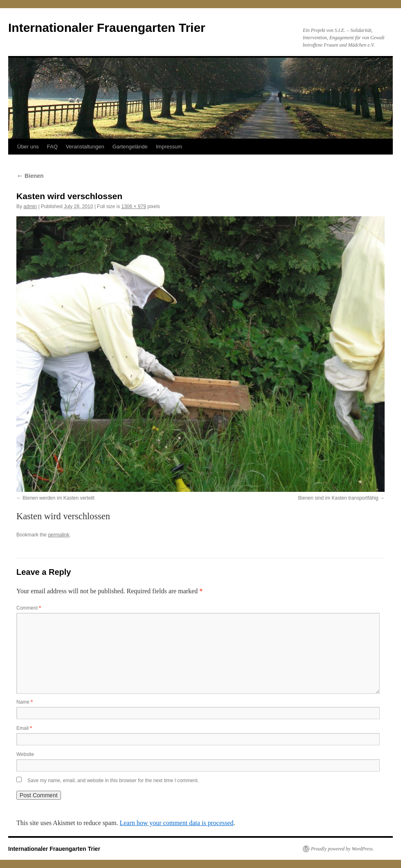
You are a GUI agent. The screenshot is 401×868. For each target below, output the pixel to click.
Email (24, 728)
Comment (29, 608)
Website (25, 754)
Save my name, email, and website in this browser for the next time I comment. (113, 781)
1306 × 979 (133, 206)
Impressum (169, 147)
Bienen (30, 176)
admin (30, 206)
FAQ (52, 147)
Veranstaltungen (85, 147)
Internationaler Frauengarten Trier (107, 28)
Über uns (28, 147)
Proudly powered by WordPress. (342, 849)
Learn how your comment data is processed (176, 823)
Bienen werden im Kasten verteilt (58, 498)
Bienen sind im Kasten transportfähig (338, 498)
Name (25, 702)
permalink (59, 535)
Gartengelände (130, 147)
